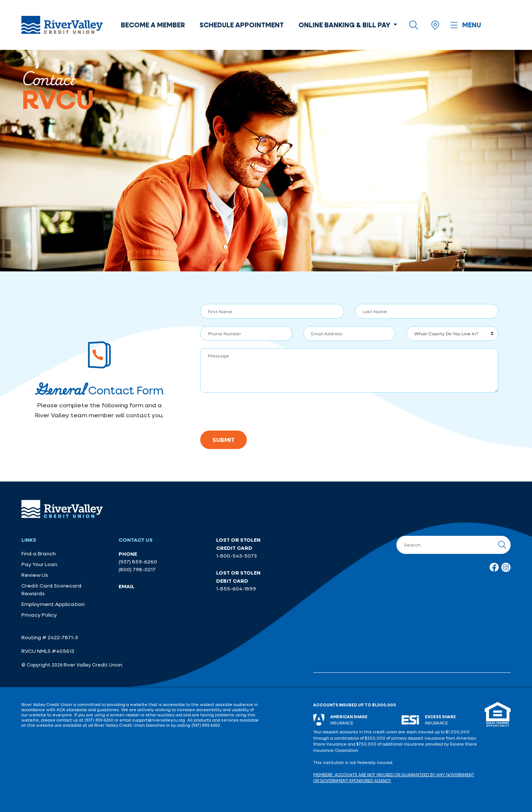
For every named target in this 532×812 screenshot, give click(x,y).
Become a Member (153, 25)
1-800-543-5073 (236, 556)
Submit (224, 440)
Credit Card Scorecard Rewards (52, 590)
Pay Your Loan (39, 564)
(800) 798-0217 (137, 569)
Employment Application (53, 604)
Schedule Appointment (242, 25)
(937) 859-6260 (138, 562)
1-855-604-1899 (236, 589)
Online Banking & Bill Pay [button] (345, 25)
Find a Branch (39, 554)
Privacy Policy (39, 615)
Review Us (35, 575)
